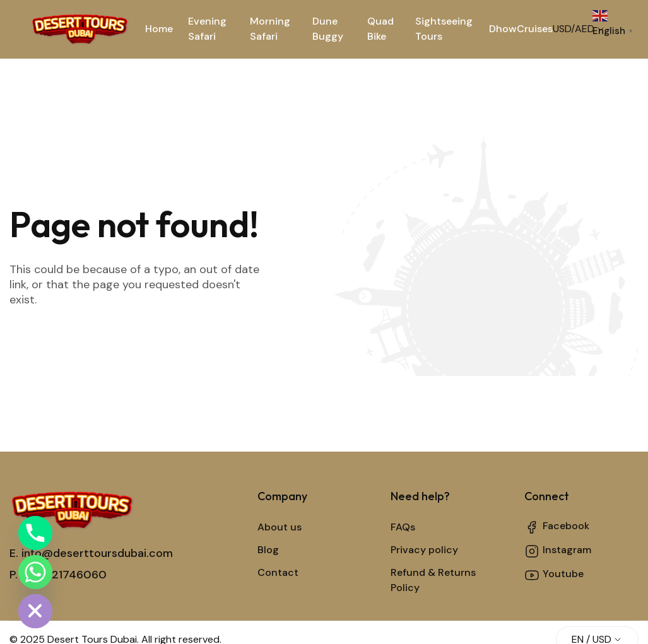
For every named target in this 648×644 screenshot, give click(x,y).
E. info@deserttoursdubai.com (91, 553)
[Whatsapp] (35, 572)
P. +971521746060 (58, 575)
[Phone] (35, 533)
